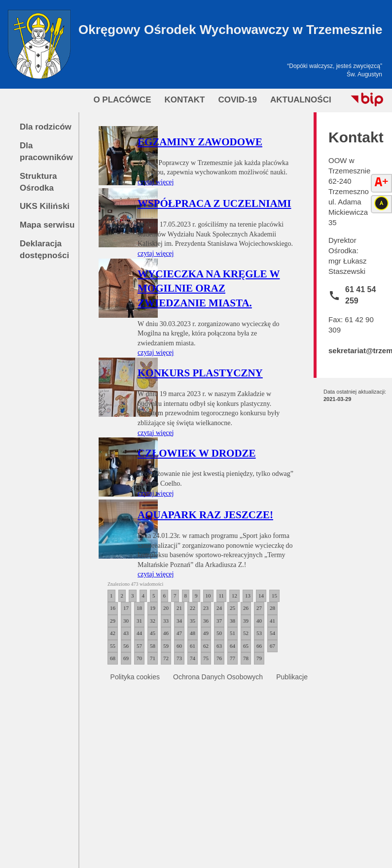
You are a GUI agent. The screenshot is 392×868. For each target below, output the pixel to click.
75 (206, 658)
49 (206, 633)
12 (234, 596)
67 (272, 646)
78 (246, 658)
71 (153, 658)
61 (193, 646)
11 (222, 596)
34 (179, 621)
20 (166, 608)
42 (113, 633)
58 (153, 646)
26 (246, 608)
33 (166, 621)
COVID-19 (237, 100)
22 (193, 608)
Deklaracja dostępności (44, 250)
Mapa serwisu (47, 225)
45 (153, 633)
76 (219, 658)
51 (232, 633)
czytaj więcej (156, 182)
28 (272, 608)
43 (126, 633)
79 (259, 658)
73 (179, 658)
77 (232, 658)
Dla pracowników (46, 151)
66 (259, 646)
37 (219, 621)
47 (179, 633)
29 (113, 621)
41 (272, 621)
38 (232, 621)
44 (139, 633)
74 (193, 658)
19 (153, 608)
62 (206, 646)
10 (208, 596)
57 (139, 646)
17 (126, 608)
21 (179, 608)
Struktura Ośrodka (38, 182)
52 (246, 633)
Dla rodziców (46, 127)
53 (259, 633)
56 (126, 646)
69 (126, 658)
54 (272, 633)
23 (206, 608)
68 (113, 658)
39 (246, 621)
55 (113, 646)
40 (259, 621)
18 (139, 608)
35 (193, 621)
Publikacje (292, 677)
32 (153, 621)
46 (166, 633)
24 (219, 608)
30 (126, 621)
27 (259, 608)
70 (139, 658)
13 (248, 596)
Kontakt (185, 100)
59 (166, 646)
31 (139, 621)
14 (261, 596)
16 (113, 608)
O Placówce (122, 100)
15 (274, 596)
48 (193, 633)
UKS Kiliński (45, 206)
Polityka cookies (135, 677)
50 (219, 633)
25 (232, 608)
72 (166, 658)
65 (246, 646)
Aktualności (301, 100)
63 (219, 646)
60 (179, 646)
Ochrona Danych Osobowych (218, 677)
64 (232, 646)
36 (206, 621)
